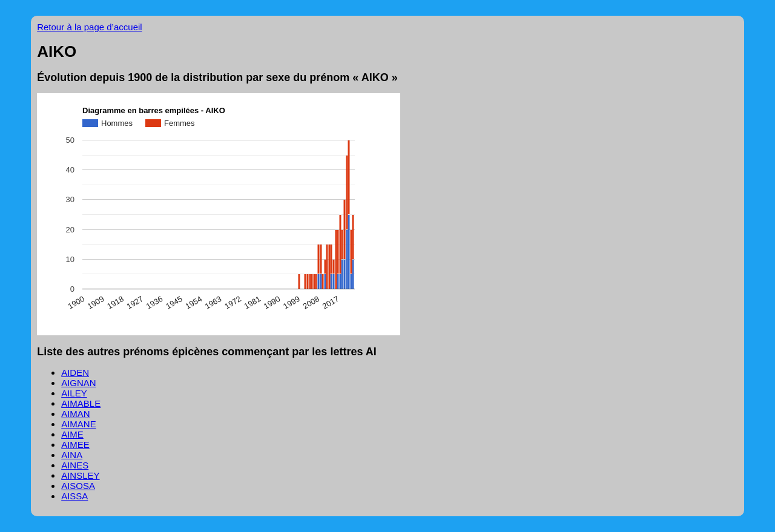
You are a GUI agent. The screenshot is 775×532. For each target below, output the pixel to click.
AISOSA (78, 486)
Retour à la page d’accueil (89, 27)
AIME (72, 434)
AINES (75, 465)
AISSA (74, 496)
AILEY (74, 393)
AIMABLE (81, 403)
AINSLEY (80, 475)
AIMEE (75, 445)
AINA (72, 455)
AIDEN (75, 373)
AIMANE (79, 424)
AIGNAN (79, 383)
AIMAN (76, 414)
